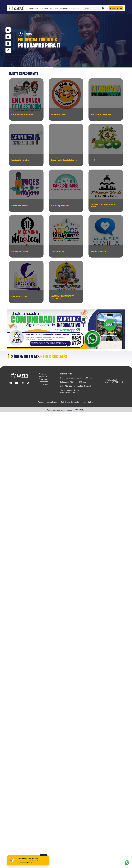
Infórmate (44, 8)
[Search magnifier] (103, 8)
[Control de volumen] (26, 863)
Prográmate (54, 8)
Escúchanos (34, 8)
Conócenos (64, 8)
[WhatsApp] (127, 863)
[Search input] (93, 8)
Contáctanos (74, 8)
